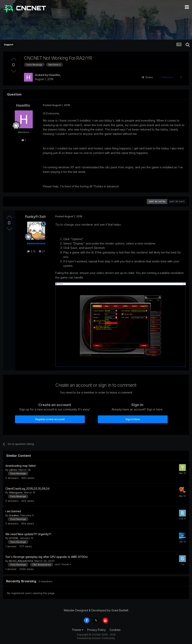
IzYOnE (14, 538)
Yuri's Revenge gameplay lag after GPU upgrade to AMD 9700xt (47, 557)
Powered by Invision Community (96, 638)
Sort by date (177, 202)
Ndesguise (16, 492)
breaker (14, 515)
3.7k (31, 251)
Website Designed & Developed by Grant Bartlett (96, 610)
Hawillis (54, 75)
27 (42, 251)
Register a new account (50, 419)
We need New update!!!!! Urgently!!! (28, 534)
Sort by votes (157, 202)
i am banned (13, 511)
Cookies (115, 630)
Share (147, 77)
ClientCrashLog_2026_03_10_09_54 (27, 489)
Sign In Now (133, 419)
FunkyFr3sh (35, 217)
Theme (78, 630)
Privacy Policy (96, 630)
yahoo (13, 470)
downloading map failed (20, 466)
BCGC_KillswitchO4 (21, 561)
